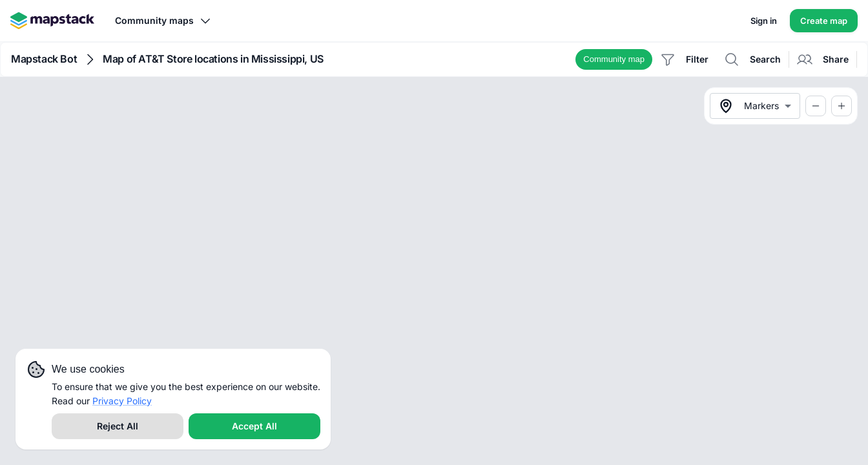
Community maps (163, 21)
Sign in (764, 21)
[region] (434, 271)
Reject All (118, 426)
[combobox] (755, 106)
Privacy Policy (122, 401)
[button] (614, 59)
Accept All (254, 426)
